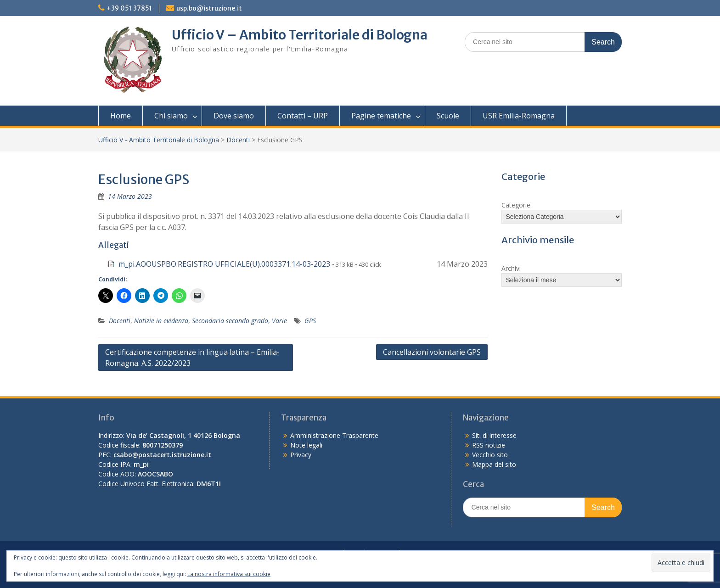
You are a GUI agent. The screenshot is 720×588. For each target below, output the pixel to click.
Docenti (238, 140)
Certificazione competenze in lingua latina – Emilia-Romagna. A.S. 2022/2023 (192, 358)
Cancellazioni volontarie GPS (432, 352)
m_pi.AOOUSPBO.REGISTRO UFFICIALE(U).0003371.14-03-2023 (224, 264)
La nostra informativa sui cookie (229, 574)
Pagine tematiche (381, 116)
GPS (310, 321)
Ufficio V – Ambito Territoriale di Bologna (300, 35)
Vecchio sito (490, 455)
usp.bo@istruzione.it (209, 8)
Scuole (448, 116)
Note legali (306, 445)
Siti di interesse (494, 435)
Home (121, 116)
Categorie (516, 205)
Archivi (511, 268)
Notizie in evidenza (161, 321)
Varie (279, 321)
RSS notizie (489, 445)
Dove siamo (234, 116)
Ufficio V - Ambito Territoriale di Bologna (159, 140)
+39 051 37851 (129, 8)
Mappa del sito (494, 464)
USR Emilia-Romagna (519, 116)
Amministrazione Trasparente (334, 435)
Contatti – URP (303, 116)
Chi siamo (171, 116)
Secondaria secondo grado (230, 321)
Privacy (301, 455)
